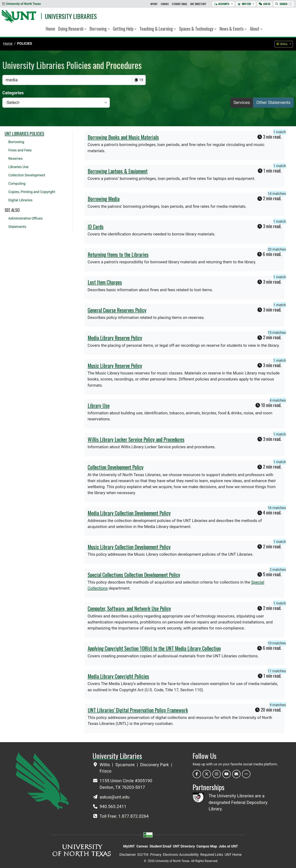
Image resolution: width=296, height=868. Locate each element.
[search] (67, 80)
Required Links (212, 855)
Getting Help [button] (125, 29)
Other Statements (273, 102)
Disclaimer (128, 855)
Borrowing (16, 142)
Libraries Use (18, 167)
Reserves (15, 158)
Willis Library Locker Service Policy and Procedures (136, 439)
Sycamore (126, 765)
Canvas (165, 4)
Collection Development (27, 175)
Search (284, 4)
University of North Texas (22, 4)
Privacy (156, 855)
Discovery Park (155, 765)
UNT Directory (198, 4)
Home (50, 29)
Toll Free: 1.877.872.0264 (124, 816)
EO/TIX (143, 855)
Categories (13, 93)
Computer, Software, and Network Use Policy (129, 608)
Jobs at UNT (228, 846)
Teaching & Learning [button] (158, 29)
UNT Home (233, 855)
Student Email (180, 4)
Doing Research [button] (72, 29)
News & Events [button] (233, 29)
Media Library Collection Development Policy (129, 513)
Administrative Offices (25, 218)
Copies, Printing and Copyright (32, 192)
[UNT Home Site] (42, 781)
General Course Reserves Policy (117, 310)
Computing (17, 183)
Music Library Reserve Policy (115, 366)
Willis (105, 765)
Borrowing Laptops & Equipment (118, 171)
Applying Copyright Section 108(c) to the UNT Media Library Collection (154, 648)
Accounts (222, 4)
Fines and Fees (20, 150)
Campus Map (207, 846)
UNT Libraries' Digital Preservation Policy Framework (138, 710)
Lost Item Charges (105, 282)
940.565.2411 (113, 806)
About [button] (256, 29)
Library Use (99, 405)
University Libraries (71, 16)
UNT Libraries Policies (24, 133)
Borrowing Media (104, 199)
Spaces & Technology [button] (198, 29)
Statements (17, 227)
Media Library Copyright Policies (118, 676)
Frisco (105, 771)
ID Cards (96, 227)
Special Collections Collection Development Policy (134, 575)
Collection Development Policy (116, 467)
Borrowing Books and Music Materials (123, 137)
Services (242, 102)
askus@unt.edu (115, 797)
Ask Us (265, 4)
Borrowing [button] (100, 29)
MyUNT (154, 4)
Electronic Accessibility (181, 855)
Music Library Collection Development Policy (129, 547)
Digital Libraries (20, 200)
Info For (244, 4)
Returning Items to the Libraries (118, 254)
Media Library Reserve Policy (115, 338)
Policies (25, 43)
